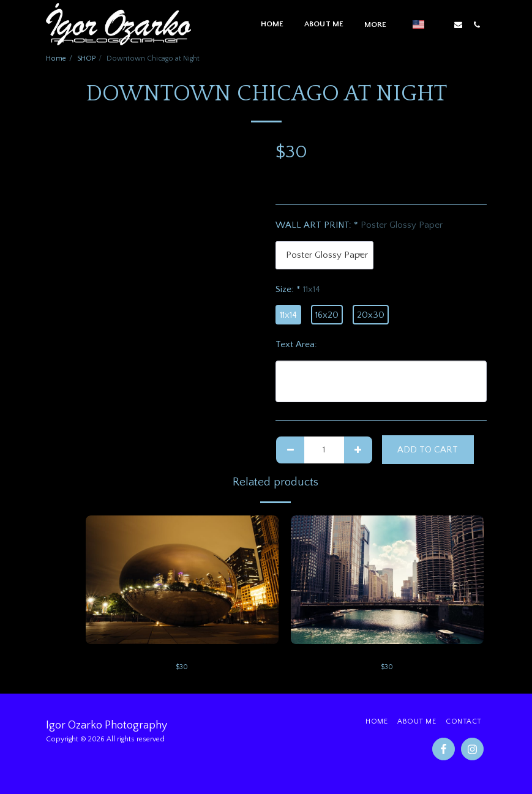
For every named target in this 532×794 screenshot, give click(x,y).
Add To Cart (428, 450)
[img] (182, 580)
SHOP (86, 58)
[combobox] (324, 255)
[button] (439, 24)
